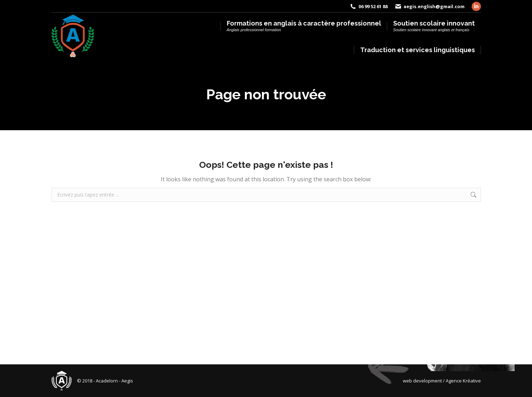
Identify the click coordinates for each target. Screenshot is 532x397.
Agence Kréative (463, 381)
